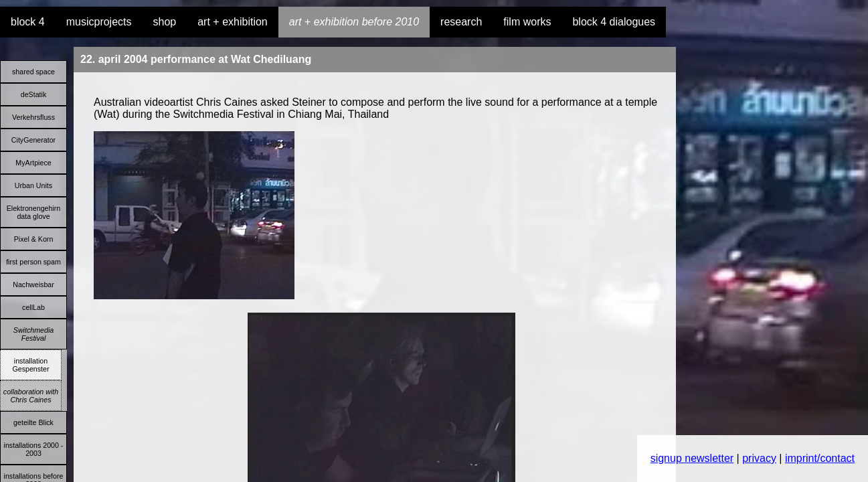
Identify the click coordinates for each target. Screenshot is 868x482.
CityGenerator (33, 140)
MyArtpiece (33, 163)
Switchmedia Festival (33, 334)
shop (165, 22)
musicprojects (99, 22)
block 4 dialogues (614, 22)
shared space (33, 72)
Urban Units (33, 185)
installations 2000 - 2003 (34, 449)
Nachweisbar (33, 285)
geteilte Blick (33, 422)
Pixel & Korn (34, 239)
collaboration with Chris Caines (31, 396)
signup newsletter (692, 458)
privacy (759, 458)
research (461, 22)
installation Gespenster (30, 365)
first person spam (33, 262)
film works (527, 22)
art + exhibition (233, 22)
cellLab (33, 307)
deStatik (34, 94)
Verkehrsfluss (33, 117)
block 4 (28, 22)
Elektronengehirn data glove (34, 212)
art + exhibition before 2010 (354, 22)
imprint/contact (820, 458)
